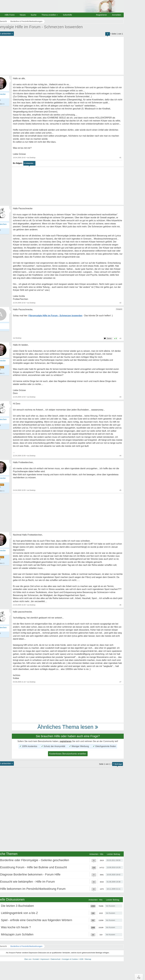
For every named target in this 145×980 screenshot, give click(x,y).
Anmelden (117, 15)
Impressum (45, 959)
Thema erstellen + (50, 15)
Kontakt (36, 959)
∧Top (139, 977)
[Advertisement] (68, 186)
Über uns (28, 959)
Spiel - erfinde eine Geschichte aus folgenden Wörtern (37, 920)
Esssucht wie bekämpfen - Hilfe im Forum (27, 882)
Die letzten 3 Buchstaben (17, 906)
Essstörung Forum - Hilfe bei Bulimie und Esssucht (33, 867)
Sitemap (88, 959)
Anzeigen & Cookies (70, 959)
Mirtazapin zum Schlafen (17, 934)
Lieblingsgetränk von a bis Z (19, 913)
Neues (23, 15)
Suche (34, 15)
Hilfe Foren (10, 15)
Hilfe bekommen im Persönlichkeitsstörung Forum (33, 889)
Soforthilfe (68, 15)
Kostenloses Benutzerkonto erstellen (68, 754)
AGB (81, 959)
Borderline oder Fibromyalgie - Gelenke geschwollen (35, 860)
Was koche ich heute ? (16, 927)
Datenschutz (56, 959)
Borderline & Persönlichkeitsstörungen (26, 946)
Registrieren (102, 15)
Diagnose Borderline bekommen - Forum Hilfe (30, 874)
